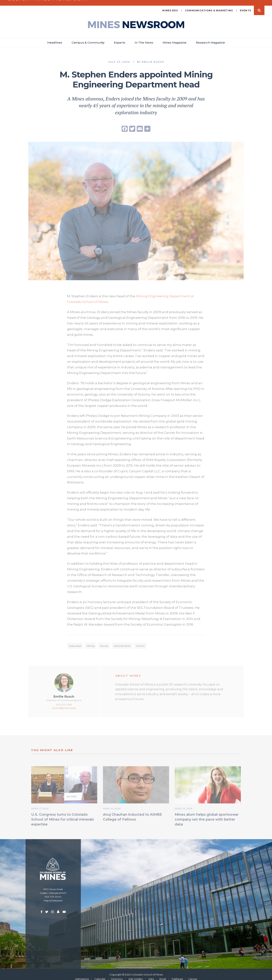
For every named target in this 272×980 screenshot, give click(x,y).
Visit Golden (136, 974)
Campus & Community (88, 38)
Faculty (104, 642)
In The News (144, 38)
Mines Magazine (175, 38)
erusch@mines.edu (64, 704)
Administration (122, 642)
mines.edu (170, 6)
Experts (120, 38)
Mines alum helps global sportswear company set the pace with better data (207, 816)
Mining (91, 642)
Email (163, 974)
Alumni (140, 642)
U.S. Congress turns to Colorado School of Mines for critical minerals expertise (63, 816)
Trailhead (177, 974)
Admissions (82, 974)
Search (259, 5)
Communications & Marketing (209, 6)
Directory (117, 974)
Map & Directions (53, 896)
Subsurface (75, 642)
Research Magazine (210, 38)
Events (246, 6)
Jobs (151, 974)
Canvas (193, 974)
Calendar (100, 974)
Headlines (55, 38)
